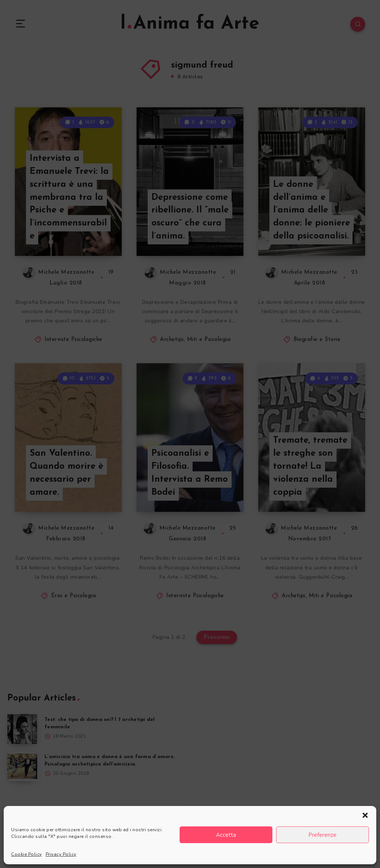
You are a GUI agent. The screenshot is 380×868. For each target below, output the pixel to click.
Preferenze (322, 835)
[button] (365, 815)
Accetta (226, 835)
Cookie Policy (27, 854)
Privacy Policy (61, 854)
